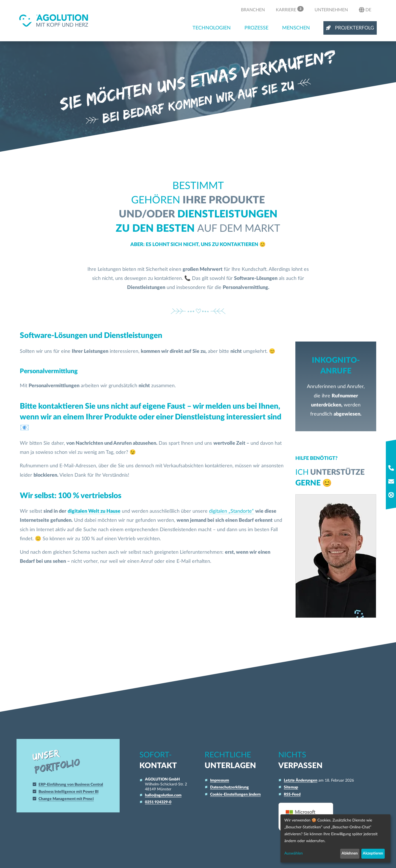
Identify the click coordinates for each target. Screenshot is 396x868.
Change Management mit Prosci (66, 799)
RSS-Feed (292, 794)
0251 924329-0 (158, 802)
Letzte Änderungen (301, 780)
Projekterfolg (350, 28)
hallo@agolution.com (163, 795)
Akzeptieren (373, 853)
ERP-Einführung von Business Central (71, 784)
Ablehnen (350, 853)
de (365, 10)
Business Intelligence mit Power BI (69, 792)
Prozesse (256, 28)
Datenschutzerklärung (229, 787)
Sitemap (291, 787)
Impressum (220, 780)
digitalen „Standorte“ (231, 511)
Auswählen (294, 853)
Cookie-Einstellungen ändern (235, 794)
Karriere (290, 9)
